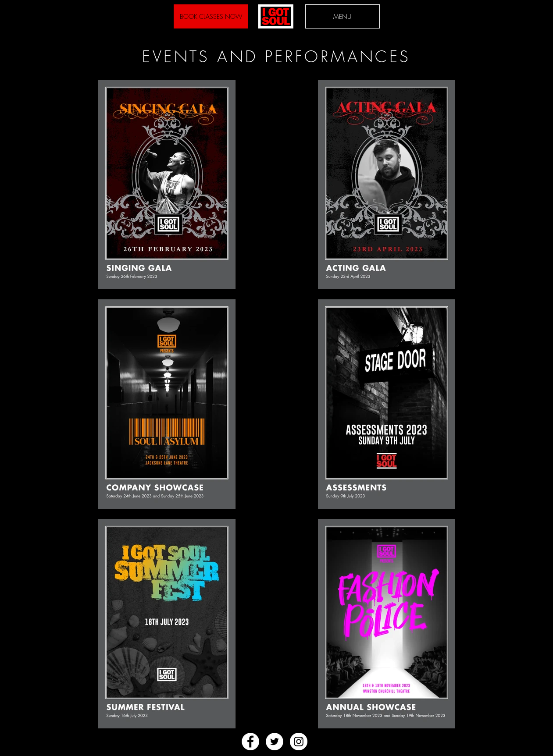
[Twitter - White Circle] (275, 742)
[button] (343, 16)
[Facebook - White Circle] (250, 742)
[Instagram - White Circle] (299, 742)
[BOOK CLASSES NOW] (211, 16)
